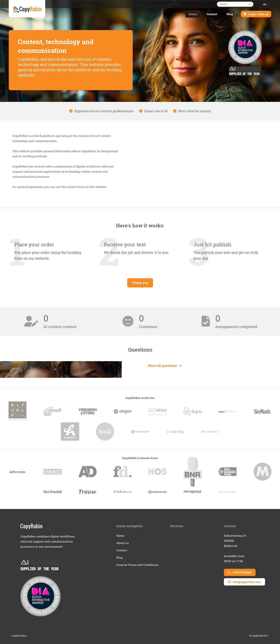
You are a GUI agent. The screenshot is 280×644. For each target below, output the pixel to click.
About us (122, 543)
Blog (230, 14)
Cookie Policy (19, 636)
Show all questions (165, 366)
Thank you (140, 283)
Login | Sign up (258, 14)
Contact (212, 14)
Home (193, 14)
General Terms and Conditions (137, 565)
